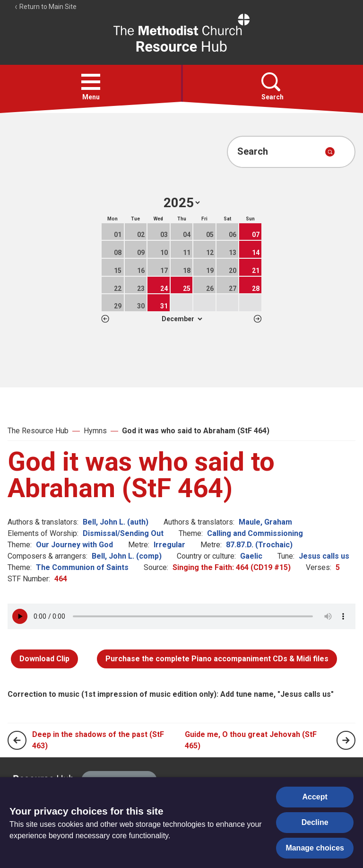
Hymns (95, 431)
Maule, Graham (265, 522)
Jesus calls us (324, 556)
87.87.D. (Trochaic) (259, 545)
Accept (315, 797)
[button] (91, 82)
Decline (315, 822)
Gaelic (251, 556)
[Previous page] (17, 740)
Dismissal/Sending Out (123, 533)
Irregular (169, 545)
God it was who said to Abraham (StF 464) (196, 431)
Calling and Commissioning (255, 533)
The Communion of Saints (82, 567)
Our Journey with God (74, 545)
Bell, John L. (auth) (116, 522)
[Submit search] (330, 152)
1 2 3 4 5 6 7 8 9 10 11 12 (182, 319)
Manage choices (315, 848)
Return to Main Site (45, 7)
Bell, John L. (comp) (127, 556)
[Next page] (346, 740)
